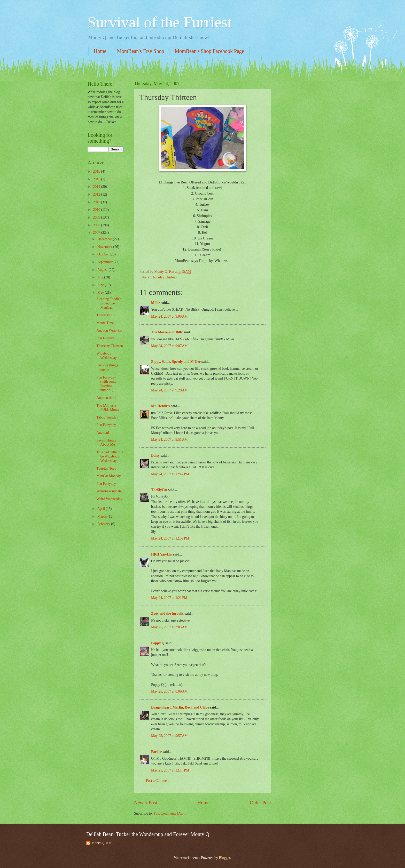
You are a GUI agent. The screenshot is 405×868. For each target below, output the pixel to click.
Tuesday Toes (106, 468)
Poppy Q (158, 643)
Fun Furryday (106, 425)
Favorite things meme (107, 367)
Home (100, 51)
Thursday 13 (105, 315)
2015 (97, 179)
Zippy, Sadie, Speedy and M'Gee (176, 362)
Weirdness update (109, 491)
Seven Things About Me (106, 443)
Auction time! (106, 398)
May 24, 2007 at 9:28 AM (169, 390)
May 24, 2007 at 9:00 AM (169, 316)
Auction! (103, 433)
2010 (97, 210)
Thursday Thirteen (164, 277)
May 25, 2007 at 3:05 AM (169, 627)
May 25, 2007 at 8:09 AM (169, 691)
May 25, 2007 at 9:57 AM (169, 736)
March (102, 516)
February (104, 524)
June (101, 285)
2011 (97, 202)
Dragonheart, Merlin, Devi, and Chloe (180, 707)
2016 (97, 171)
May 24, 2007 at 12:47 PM (170, 474)
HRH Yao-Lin (162, 554)
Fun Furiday (105, 338)
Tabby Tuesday (107, 417)
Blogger (224, 858)
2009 (97, 217)
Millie (155, 303)
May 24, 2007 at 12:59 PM (170, 538)
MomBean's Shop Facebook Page (209, 51)
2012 (97, 194)
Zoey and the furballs (167, 613)
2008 (97, 225)
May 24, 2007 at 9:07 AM (169, 346)
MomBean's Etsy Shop (141, 51)
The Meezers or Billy (167, 332)
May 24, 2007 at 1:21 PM (169, 598)
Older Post (260, 803)
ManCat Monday (108, 476)
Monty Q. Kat (101, 843)
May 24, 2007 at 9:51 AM (169, 440)
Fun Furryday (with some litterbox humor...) (106, 384)
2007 (97, 233)
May (101, 292)
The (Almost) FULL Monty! (108, 408)
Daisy (155, 456)
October (104, 254)
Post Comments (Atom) (171, 813)
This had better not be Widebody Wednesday (110, 456)
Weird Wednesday (109, 499)
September (105, 262)
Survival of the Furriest (160, 22)
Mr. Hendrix (161, 406)
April (102, 509)
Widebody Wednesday (106, 356)
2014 (97, 187)
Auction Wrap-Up (109, 330)
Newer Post (146, 803)
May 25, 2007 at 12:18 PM (170, 770)
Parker (156, 752)
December (105, 239)
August (103, 270)
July (101, 277)
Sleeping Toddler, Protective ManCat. (109, 303)
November (105, 247)
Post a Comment (158, 781)
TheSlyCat (159, 490)
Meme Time (105, 323)
